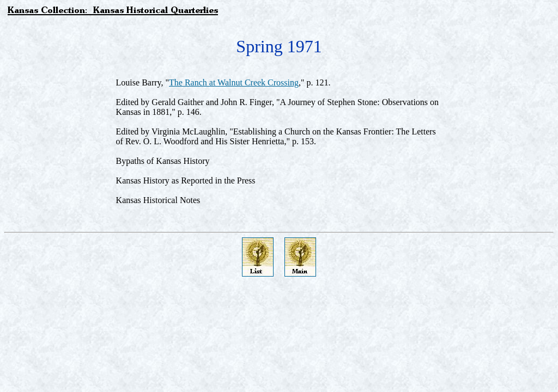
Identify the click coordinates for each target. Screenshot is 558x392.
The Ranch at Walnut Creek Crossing (234, 82)
